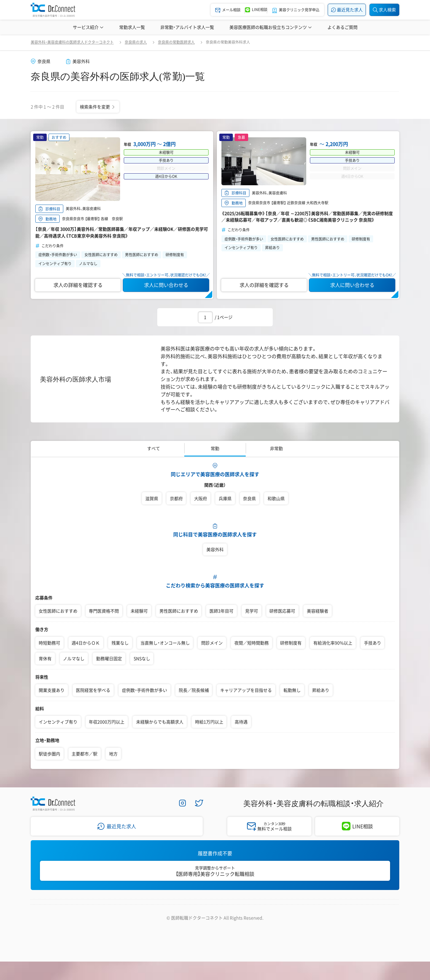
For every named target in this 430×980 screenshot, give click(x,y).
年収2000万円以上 (107, 722)
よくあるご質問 (342, 27)
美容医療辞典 (368, 27)
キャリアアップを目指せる (246, 690)
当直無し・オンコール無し (165, 643)
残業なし (120, 643)
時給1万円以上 (209, 722)
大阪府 (201, 498)
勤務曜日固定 (109, 658)
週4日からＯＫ (86, 643)
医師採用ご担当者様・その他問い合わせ (297, 911)
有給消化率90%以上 (333, 643)
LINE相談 (363, 826)
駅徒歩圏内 (49, 754)
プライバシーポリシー (182, 911)
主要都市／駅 (84, 754)
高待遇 (241, 722)
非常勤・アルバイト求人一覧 (187, 27)
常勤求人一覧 (132, 27)
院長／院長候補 (194, 690)
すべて (154, 448)
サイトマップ (232, 911)
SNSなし (142, 658)
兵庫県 (225, 498)
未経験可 (139, 611)
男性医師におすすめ (179, 611)
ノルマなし (74, 658)
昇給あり (321, 690)
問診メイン (212, 643)
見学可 (252, 611)
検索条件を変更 (98, 106)
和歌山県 (276, 498)
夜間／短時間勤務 (252, 643)
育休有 (45, 658)
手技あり (373, 643)
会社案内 (104, 911)
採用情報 (136, 911)
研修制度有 (291, 643)
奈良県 (249, 498)
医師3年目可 (221, 611)
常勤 (215, 448)
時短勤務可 (49, 643)
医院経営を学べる (93, 690)
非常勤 (276, 448)
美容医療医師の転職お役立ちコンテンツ (271, 27)
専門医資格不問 (104, 611)
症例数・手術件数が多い (145, 690)
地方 (113, 754)
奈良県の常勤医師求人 (176, 42)
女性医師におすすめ (58, 611)
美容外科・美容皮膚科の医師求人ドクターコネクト (72, 42)
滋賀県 (152, 498)
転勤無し (292, 690)
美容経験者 (318, 611)
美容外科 (215, 549)
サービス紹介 (88, 27)
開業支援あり (52, 690)
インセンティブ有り (58, 722)
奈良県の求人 (136, 42)
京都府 (176, 498)
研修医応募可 (282, 611)
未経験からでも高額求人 (160, 722)
